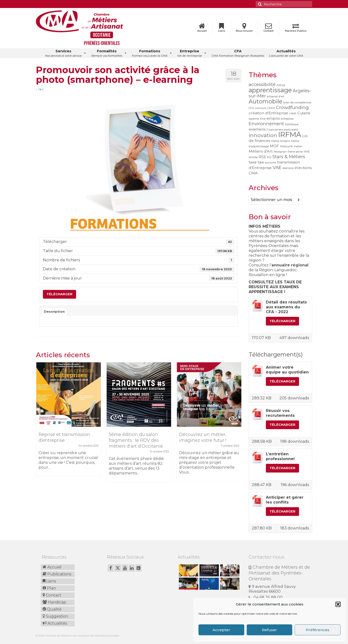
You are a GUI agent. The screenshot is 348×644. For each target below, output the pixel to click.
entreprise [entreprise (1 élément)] (287, 119)
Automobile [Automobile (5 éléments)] (265, 101)
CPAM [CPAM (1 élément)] (271, 108)
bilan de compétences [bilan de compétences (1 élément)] (297, 103)
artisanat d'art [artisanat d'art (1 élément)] (276, 97)
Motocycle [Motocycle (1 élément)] (286, 146)
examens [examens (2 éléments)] (257, 129)
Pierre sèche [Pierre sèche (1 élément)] (295, 152)
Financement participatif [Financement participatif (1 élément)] (282, 130)
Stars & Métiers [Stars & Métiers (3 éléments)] (289, 157)
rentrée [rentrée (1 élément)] (253, 157)
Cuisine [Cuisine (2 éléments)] (304, 113)
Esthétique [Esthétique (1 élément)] (292, 124)
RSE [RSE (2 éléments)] (262, 157)
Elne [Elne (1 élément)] (263, 119)
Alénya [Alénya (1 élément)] (281, 85)
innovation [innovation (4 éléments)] (263, 135)
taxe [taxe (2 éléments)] (253, 162)
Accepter (221, 630)
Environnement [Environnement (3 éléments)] (266, 124)
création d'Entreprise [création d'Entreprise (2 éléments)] (268, 113)
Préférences (318, 630)
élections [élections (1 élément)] (288, 168)
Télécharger (59, 294)
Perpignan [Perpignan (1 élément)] (280, 152)
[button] (338, 604)
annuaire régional (290, 265)
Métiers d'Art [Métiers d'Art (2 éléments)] (261, 151)
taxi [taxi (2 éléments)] (261, 162)
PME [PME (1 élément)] (307, 152)
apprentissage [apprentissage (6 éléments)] (270, 90)
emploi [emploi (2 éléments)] (273, 118)
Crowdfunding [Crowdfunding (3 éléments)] (292, 107)
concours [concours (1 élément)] (261, 108)
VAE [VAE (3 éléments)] (277, 167)
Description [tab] (54, 311)
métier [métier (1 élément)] (298, 146)
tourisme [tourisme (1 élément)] (270, 163)
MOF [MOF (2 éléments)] (274, 146)
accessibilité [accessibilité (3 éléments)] (262, 84)
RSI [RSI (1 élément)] (269, 157)
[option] (69, 422)
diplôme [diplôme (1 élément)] (254, 119)
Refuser (269, 630)
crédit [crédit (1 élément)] (293, 113)
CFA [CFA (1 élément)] (251, 108)
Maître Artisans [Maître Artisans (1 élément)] (281, 141)
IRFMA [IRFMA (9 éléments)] (290, 135)
